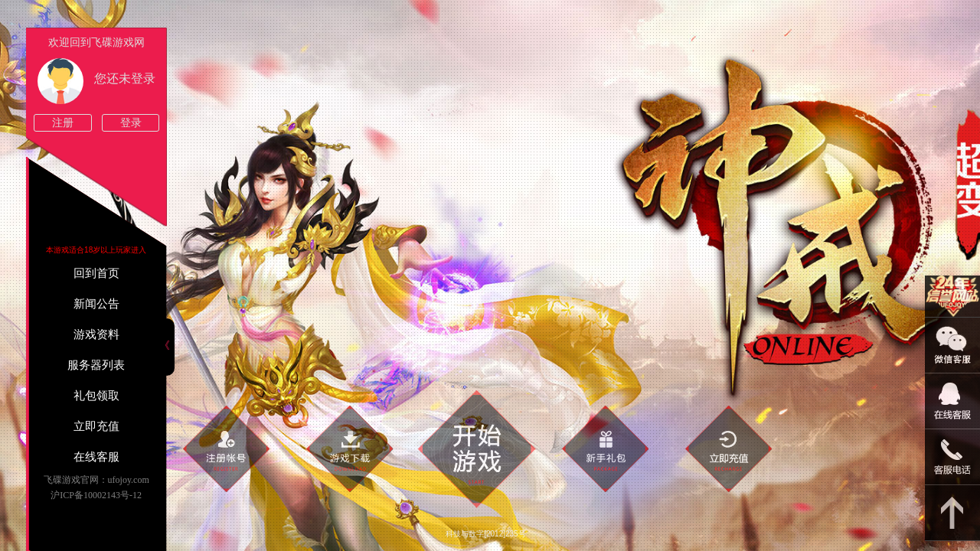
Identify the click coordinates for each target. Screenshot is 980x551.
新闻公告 (96, 304)
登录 (131, 123)
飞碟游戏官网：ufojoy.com (96, 480)
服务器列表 (96, 365)
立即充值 (96, 426)
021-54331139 (952, 457)
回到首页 (96, 273)
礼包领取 (96, 396)
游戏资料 (96, 334)
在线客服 (96, 457)
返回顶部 (952, 513)
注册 (63, 123)
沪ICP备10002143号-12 (96, 495)
